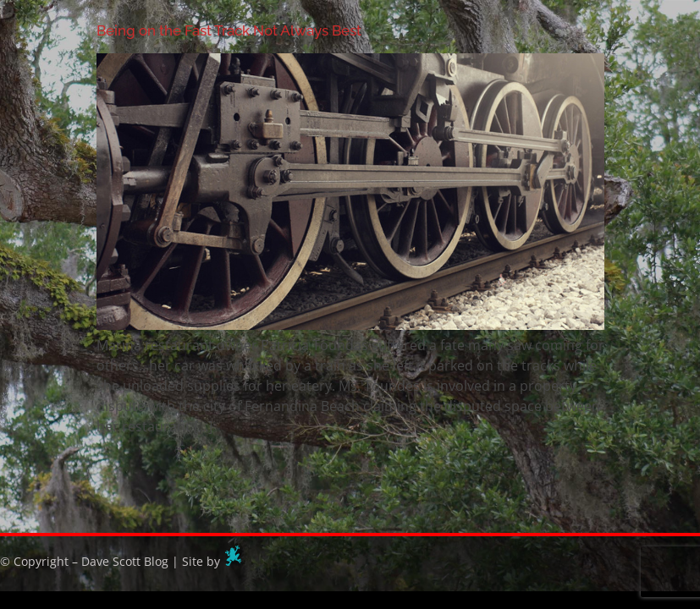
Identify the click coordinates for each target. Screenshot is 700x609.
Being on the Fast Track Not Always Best (229, 30)
